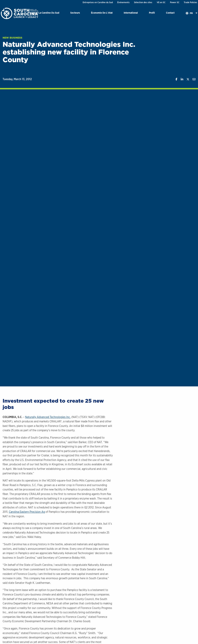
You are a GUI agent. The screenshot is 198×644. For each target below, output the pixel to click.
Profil (152, 13)
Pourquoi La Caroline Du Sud (44, 13)
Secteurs (75, 13)
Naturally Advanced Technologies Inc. (48, 417)
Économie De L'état (102, 13)
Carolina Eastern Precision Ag (27, 512)
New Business (12, 38)
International (131, 13)
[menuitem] (44, 13)
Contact (170, 13)
